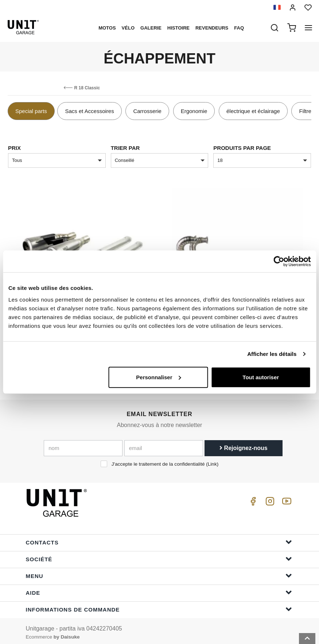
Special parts (31, 111)
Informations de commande (159, 606)
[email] (164, 445)
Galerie (151, 28)
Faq (239, 28)
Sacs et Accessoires (89, 111)
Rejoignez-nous (244, 445)
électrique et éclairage (253, 111)
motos (107, 28)
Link (212, 461)
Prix (14, 148)
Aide (159, 589)
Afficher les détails (272, 354)
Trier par (125, 148)
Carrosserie (147, 111)
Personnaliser (158, 377)
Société (159, 555)
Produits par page (242, 148)
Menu (159, 572)
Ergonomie (194, 111)
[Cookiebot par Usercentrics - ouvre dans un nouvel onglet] (279, 261)
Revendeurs (212, 28)
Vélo (128, 28)
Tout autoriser (261, 377)
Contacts (159, 538)
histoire (178, 28)
